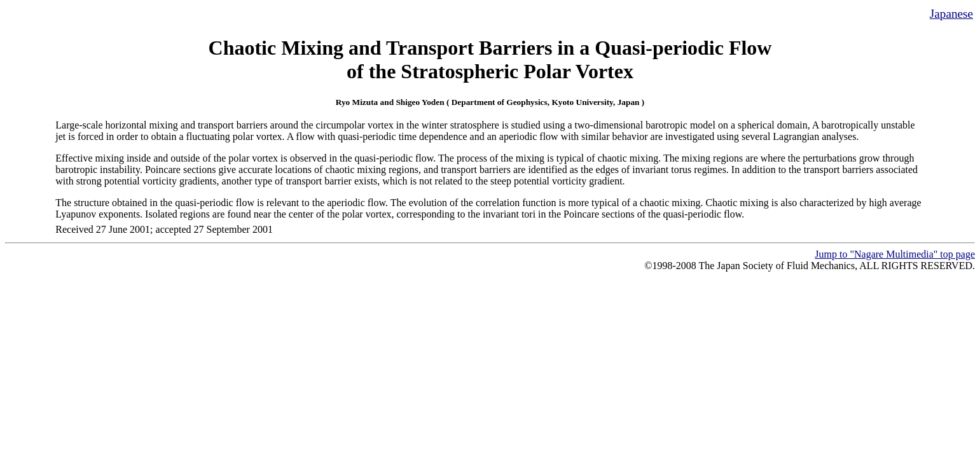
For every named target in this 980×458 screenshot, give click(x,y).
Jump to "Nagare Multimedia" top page (895, 254)
